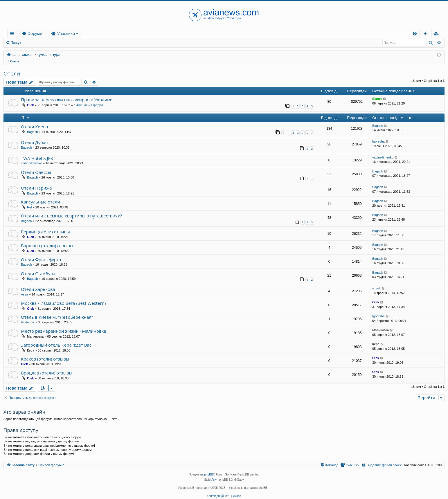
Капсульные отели (41, 196)
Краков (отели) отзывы (45, 353)
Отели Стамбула (38, 267)
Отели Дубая (34, 136)
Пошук (16, 43)
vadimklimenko (32, 157)
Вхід (33, 43)
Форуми (70, 33)
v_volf (376, 282)
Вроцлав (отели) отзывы (47, 367)
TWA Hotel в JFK (37, 152)
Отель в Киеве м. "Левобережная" (57, 311)
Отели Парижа (36, 182)
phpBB (209, 468)
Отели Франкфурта (41, 253)
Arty (214, 474)
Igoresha (378, 135)
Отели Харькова (38, 283)
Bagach (32, 126)
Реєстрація (54, 43)
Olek (30, 99)
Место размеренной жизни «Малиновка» (65, 325)
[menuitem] (415, 34)
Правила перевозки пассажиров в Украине (67, 93)
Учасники (102, 33)
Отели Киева (34, 120)
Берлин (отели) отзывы (45, 226)
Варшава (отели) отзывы (47, 239)
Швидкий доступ (13, 34)
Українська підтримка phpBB (248, 482)
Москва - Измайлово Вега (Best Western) (63, 297)
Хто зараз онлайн (24, 406)
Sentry (377, 93)
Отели (12, 67)
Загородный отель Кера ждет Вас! (57, 339)
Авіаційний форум (89, 99)
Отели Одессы (36, 166)
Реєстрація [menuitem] (438, 34)
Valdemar (28, 316)
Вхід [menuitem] (427, 34)
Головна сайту (35, 33)
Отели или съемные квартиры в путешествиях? (71, 210)
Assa (24, 288)
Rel (29, 201)
